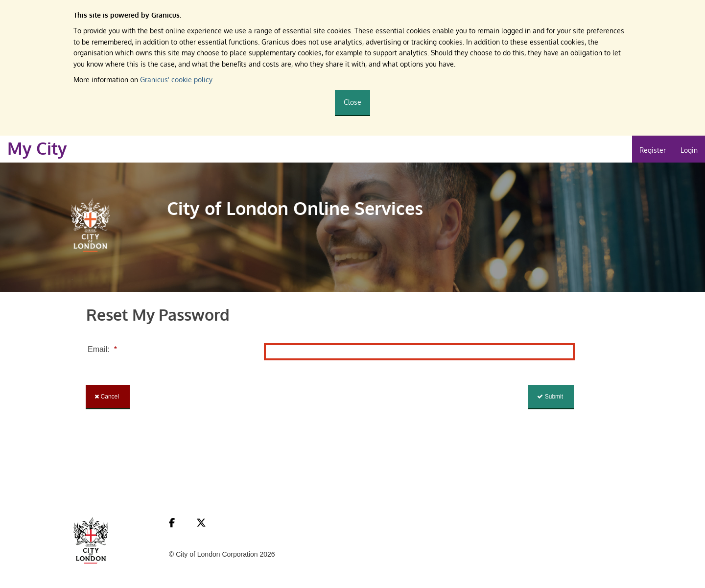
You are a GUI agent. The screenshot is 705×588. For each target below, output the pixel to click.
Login (689, 150)
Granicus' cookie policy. (177, 80)
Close (352, 102)
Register (653, 150)
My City (37, 148)
